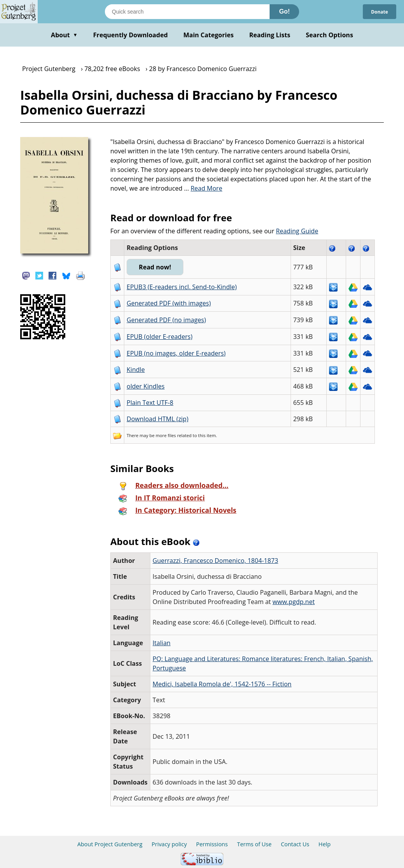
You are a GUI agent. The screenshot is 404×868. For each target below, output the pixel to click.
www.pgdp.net (294, 602)
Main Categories (209, 35)
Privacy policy (169, 844)
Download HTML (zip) (158, 419)
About (64, 35)
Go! (284, 11)
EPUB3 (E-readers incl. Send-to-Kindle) (182, 287)
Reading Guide (297, 231)
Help (325, 844)
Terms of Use (254, 844)
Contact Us (295, 844)
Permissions (212, 844)
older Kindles (146, 386)
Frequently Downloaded (131, 35)
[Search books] (187, 12)
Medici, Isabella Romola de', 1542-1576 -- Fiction (222, 684)
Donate (377, 11)
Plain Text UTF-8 (150, 403)
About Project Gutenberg (110, 844)
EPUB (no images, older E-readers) (176, 353)
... (203, 188)
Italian (162, 643)
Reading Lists (270, 35)
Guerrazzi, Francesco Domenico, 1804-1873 (215, 561)
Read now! (163, 267)
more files (166, 435)
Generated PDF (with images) (169, 303)
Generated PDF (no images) (166, 320)
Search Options (329, 35)
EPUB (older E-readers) (159, 337)
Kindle (136, 370)
